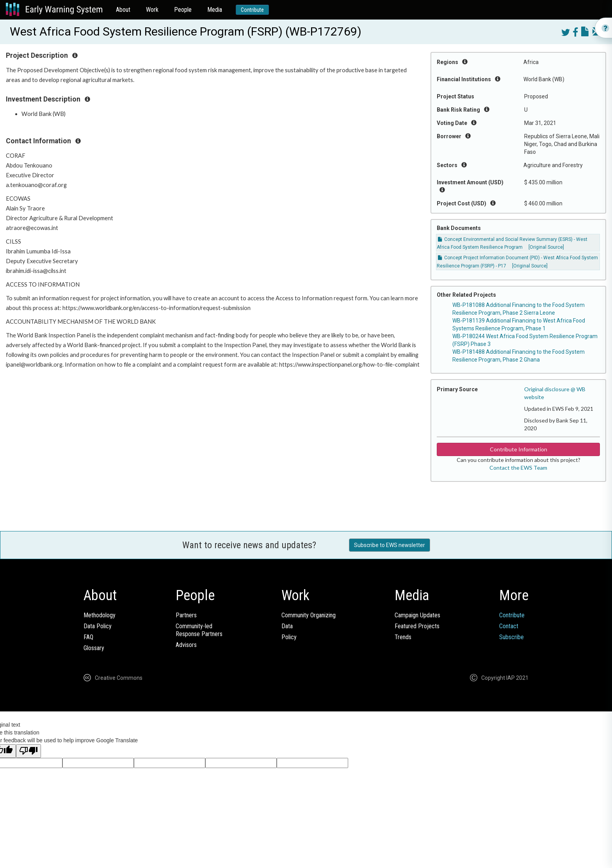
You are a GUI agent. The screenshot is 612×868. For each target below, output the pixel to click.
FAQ (88, 637)
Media (215, 10)
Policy (289, 637)
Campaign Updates (417, 615)
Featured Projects (417, 626)
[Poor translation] (28, 751)
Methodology (100, 615)
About (123, 10)
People (183, 10)
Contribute (252, 10)
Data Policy (98, 626)
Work (152, 10)
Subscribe (511, 637)
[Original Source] (546, 247)
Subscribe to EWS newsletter (390, 545)
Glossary (94, 648)
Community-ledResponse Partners (199, 630)
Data (287, 626)
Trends (403, 637)
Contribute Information (519, 449)
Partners (186, 615)
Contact (509, 626)
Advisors (186, 645)
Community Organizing (309, 615)
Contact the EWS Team (518, 468)
